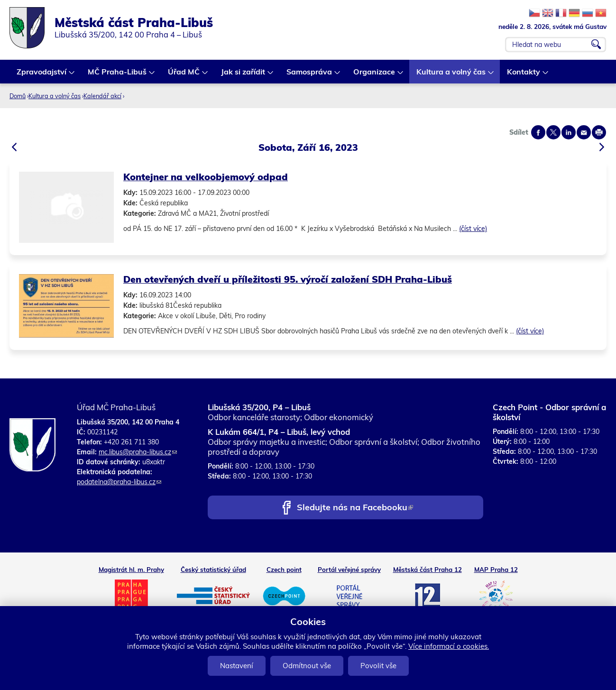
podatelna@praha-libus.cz (119, 482)
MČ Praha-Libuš (118, 75)
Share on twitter (553, 132)
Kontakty (524, 75)
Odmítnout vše (307, 666)
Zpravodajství (42, 75)
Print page (599, 132)
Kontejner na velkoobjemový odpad (206, 177)
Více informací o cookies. (449, 646)
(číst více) (473, 229)
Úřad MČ (184, 75)
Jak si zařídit (244, 75)
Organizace (375, 75)
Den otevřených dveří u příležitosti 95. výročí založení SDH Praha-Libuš (288, 279)
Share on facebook (538, 132)
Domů (18, 96)
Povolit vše (378, 666)
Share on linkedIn (569, 132)
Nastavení (237, 666)
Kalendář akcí (102, 96)
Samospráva (310, 75)
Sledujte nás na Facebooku (355, 508)
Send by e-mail (584, 132)
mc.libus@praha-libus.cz (138, 452)
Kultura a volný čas (451, 75)
